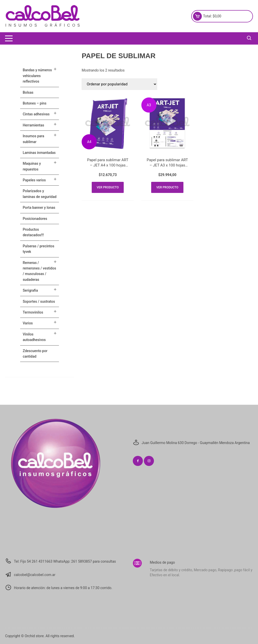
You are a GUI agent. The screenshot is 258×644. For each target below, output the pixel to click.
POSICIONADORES (35, 219)
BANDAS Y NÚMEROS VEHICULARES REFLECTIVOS (37, 76)
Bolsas (28, 92)
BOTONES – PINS (35, 103)
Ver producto (108, 187)
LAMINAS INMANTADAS (39, 153)
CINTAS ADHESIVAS (36, 114)
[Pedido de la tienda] (119, 84)
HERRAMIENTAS (33, 125)
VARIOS (28, 323)
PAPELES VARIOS (34, 180)
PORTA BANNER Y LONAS (39, 208)
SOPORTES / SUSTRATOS (39, 301)
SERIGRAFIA (30, 290)
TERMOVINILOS (33, 312)
